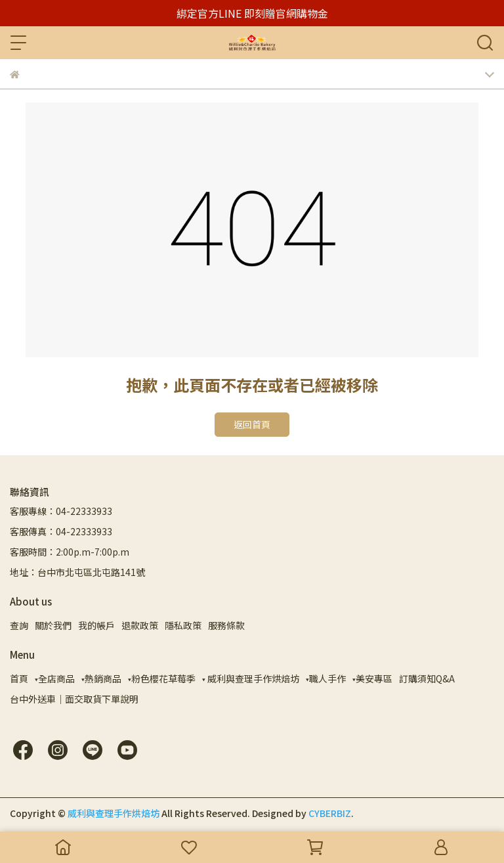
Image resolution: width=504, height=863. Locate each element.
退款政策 (140, 625)
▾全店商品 (55, 678)
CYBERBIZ (330, 813)
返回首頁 (252, 424)
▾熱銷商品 (101, 678)
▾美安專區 (372, 678)
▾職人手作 (326, 678)
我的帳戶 (96, 625)
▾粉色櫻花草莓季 (162, 678)
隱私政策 (183, 625)
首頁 (19, 678)
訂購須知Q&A (427, 678)
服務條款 (226, 625)
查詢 (19, 625)
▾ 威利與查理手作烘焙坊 (251, 678)
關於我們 (53, 625)
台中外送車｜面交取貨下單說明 (74, 699)
